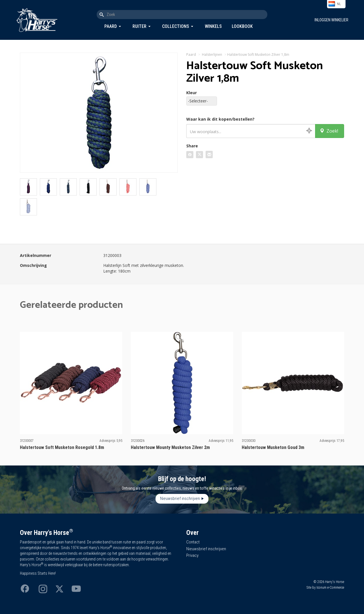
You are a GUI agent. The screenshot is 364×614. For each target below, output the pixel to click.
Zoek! (329, 131)
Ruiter (139, 26)
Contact (193, 542)
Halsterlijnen (212, 54)
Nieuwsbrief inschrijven (180, 498)
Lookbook (242, 26)
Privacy (192, 555)
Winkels (213, 26)
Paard (111, 26)
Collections (176, 26)
